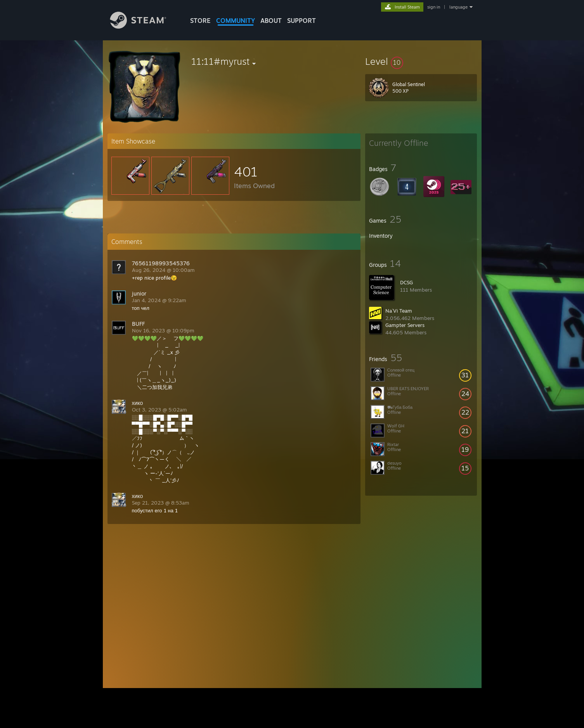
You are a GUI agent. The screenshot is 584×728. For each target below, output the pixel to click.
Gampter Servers (405, 325)
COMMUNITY (236, 21)
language (458, 7)
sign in (434, 7)
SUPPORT (302, 21)
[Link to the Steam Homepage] (144, 27)
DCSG (406, 282)
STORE (200, 21)
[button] (421, 61)
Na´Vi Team (399, 311)
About (271, 21)
